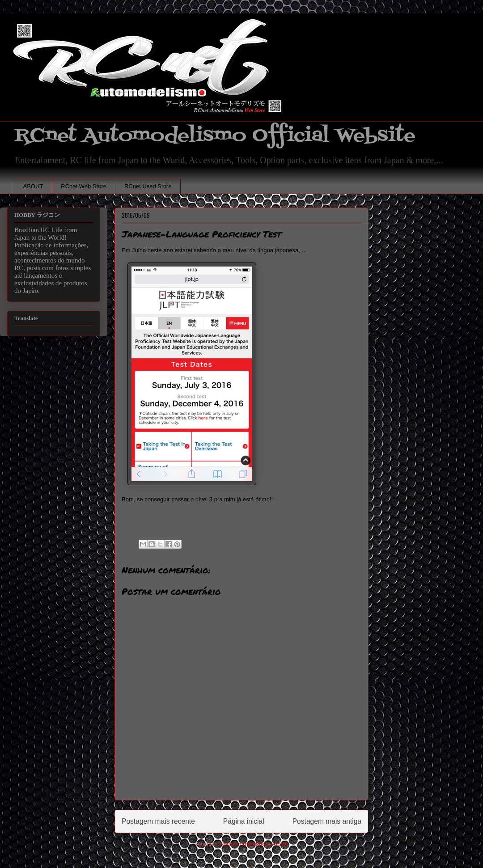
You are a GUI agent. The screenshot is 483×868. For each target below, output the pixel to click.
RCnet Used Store (148, 186)
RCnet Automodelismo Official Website (215, 136)
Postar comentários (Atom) (253, 844)
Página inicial (244, 821)
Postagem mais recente (158, 821)
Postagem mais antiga (327, 821)
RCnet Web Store (84, 186)
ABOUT (33, 186)
